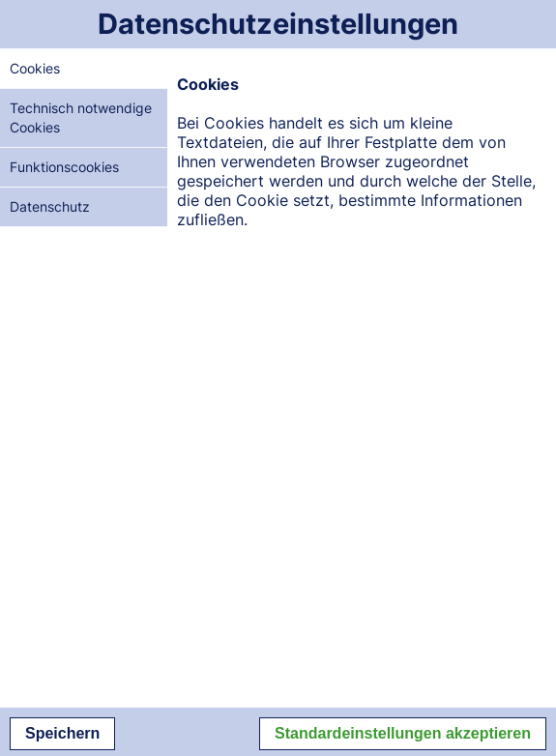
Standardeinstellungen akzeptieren (403, 733)
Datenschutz (50, 206)
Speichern (62, 733)
